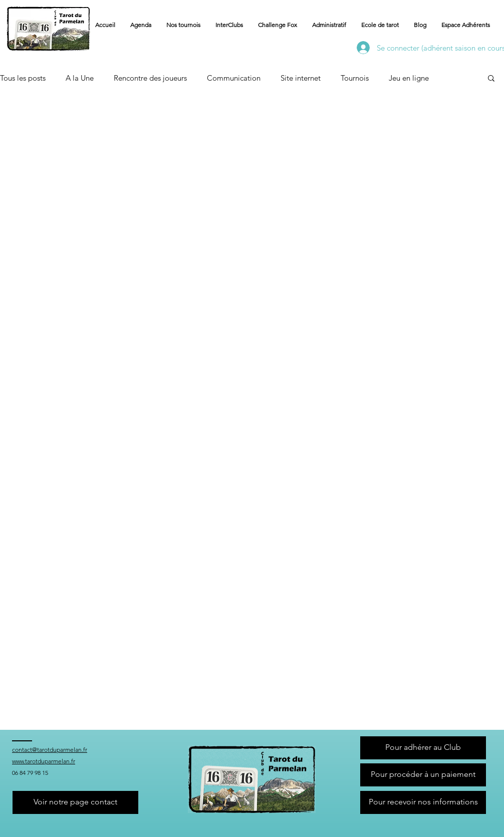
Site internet (301, 78)
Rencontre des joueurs (150, 78)
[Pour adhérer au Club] (423, 748)
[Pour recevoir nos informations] (423, 802)
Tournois (355, 78)
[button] (329, 25)
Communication (234, 78)
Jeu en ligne (409, 78)
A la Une (80, 78)
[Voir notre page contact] (75, 802)
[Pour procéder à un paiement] (423, 775)
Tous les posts (23, 78)
